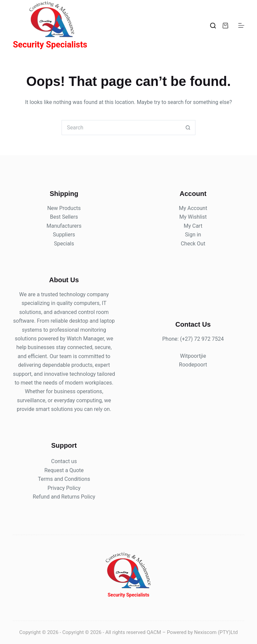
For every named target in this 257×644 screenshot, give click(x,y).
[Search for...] (121, 128)
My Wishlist (193, 217)
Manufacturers (64, 226)
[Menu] (241, 25)
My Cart (193, 226)
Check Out (193, 244)
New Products (64, 208)
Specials (64, 244)
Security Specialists (50, 45)
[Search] (213, 26)
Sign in (193, 235)
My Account (193, 208)
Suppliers (64, 235)
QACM (154, 632)
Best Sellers (64, 217)
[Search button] (188, 128)
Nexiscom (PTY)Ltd (216, 632)
